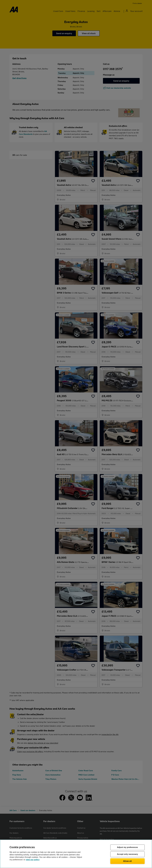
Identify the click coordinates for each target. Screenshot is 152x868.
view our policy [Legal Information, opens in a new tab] (33, 860)
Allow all (127, 861)
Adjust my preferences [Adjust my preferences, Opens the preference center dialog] (127, 847)
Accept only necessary (127, 854)
